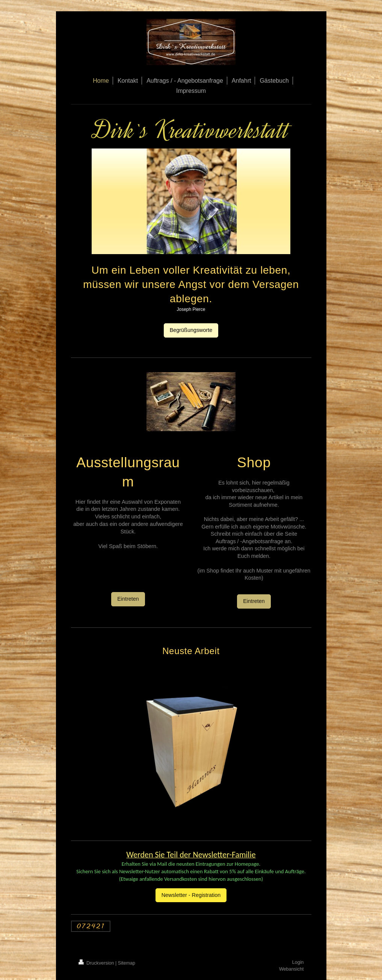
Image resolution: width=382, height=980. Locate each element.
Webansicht (291, 969)
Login (298, 962)
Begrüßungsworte (191, 330)
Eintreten (128, 599)
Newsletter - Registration (191, 895)
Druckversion (97, 963)
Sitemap (127, 963)
